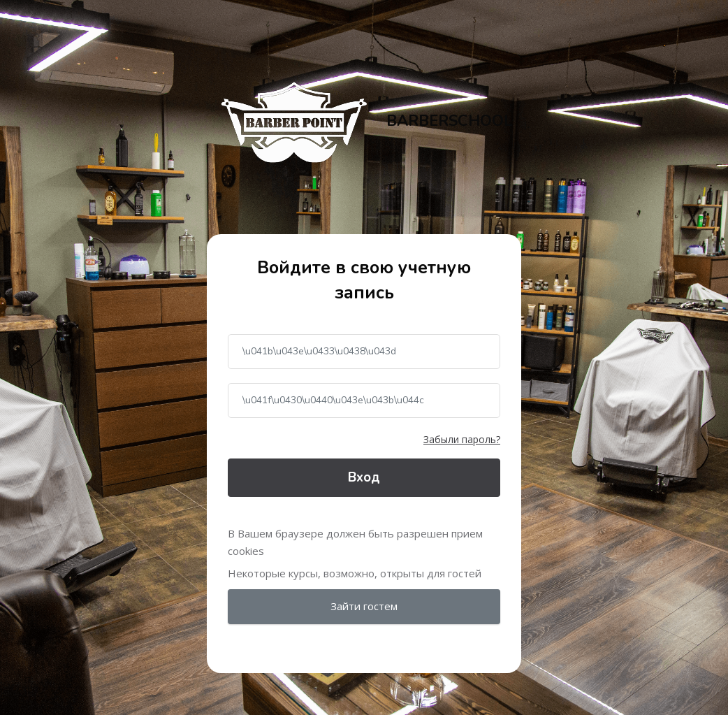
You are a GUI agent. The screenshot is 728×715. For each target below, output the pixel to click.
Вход (364, 477)
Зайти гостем (364, 606)
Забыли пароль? (462, 439)
